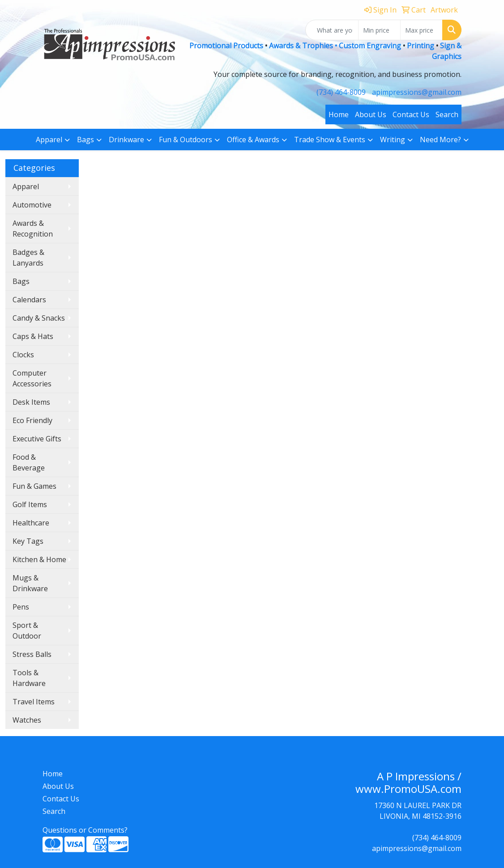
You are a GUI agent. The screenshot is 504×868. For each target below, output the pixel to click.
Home (339, 114)
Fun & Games (34, 486)
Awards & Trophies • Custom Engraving (335, 46)
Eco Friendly (32, 420)
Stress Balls (32, 654)
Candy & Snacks (39, 318)
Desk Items (31, 402)
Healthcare (31, 523)
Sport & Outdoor (27, 631)
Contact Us (411, 114)
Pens (21, 607)
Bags (85, 140)
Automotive (32, 205)
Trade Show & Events (330, 140)
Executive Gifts (37, 439)
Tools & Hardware (29, 678)
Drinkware (126, 140)
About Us (371, 114)
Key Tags (28, 541)
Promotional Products (227, 46)
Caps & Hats (33, 336)
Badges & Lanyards (28, 258)
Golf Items (30, 504)
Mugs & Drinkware (30, 583)
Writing (393, 140)
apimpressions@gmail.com (417, 92)
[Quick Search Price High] (421, 30)
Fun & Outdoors (186, 140)
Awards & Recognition (33, 229)
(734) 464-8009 (341, 92)
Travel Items (34, 702)
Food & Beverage (29, 462)
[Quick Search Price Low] (379, 30)
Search (447, 114)
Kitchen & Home (39, 559)
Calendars (29, 300)
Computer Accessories (32, 378)
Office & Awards (253, 140)
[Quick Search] (332, 30)
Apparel (49, 140)
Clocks (23, 355)
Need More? (440, 140)
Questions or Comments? (85, 830)
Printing (421, 46)
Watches (27, 720)
